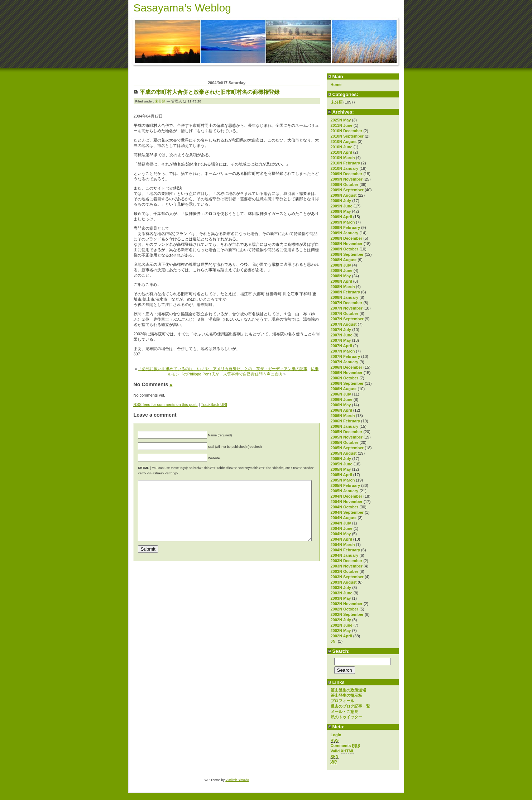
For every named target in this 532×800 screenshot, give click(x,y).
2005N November (347, 437)
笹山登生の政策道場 (348, 690)
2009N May (341, 211)
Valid (343, 751)
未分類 (337, 102)
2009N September (347, 190)
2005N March (343, 480)
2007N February (346, 356)
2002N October (345, 609)
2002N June (342, 625)
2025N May (341, 120)
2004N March (343, 545)
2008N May (341, 276)
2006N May (341, 405)
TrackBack (214, 405)
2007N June (342, 335)
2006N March (343, 416)
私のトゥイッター (346, 717)
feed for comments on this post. (166, 405)
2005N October (345, 442)
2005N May (341, 469)
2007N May (341, 340)
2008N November (347, 244)
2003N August (344, 582)
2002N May (341, 631)
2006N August (344, 389)
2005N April (341, 475)
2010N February (346, 163)
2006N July (341, 394)
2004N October (345, 507)
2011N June (342, 125)
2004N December (347, 496)
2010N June (342, 147)
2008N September (347, 254)
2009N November (347, 179)
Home (336, 85)
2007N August (344, 324)
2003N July (341, 588)
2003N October (345, 571)
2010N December (347, 131)
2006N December (347, 367)
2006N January (345, 426)
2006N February (346, 421)
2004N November (347, 502)
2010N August (344, 142)
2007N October (345, 313)
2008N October (345, 249)
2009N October (345, 185)
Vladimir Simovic (237, 780)
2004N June (342, 528)
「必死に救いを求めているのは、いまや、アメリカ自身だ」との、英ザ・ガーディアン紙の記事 (223, 369)
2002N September (347, 614)
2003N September (347, 577)
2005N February (346, 485)
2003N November (347, 566)
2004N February (346, 550)
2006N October (345, 378)
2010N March (343, 158)
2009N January (345, 233)
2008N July (341, 265)
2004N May (341, 534)
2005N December (347, 432)
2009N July (341, 201)
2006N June (342, 399)
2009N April (341, 217)
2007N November (347, 308)
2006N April (341, 410)
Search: (341, 651)
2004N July (341, 523)
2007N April (341, 346)
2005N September (347, 448)
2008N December (347, 238)
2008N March (343, 287)
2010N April (341, 152)
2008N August (344, 260)
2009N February (346, 227)
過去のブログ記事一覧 (350, 706)
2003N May (341, 598)
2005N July (341, 459)
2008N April (341, 281)
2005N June (342, 464)
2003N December (347, 561)
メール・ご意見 (344, 712)
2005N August (344, 453)
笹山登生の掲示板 (346, 695)
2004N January (345, 555)
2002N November (347, 604)
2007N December (347, 303)
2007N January (345, 362)
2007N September (347, 319)
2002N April (341, 636)
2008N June (342, 270)
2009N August (344, 195)
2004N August (344, 518)
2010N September (347, 136)
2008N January (345, 297)
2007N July (341, 330)
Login (336, 735)
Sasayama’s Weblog (182, 8)
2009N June (342, 206)
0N (334, 641)
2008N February (346, 292)
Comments (346, 746)
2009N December (347, 174)
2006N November (347, 373)
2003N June (342, 593)
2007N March (343, 351)
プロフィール (342, 701)
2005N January (345, 491)
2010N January (345, 168)
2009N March (343, 222)
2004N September (347, 512)
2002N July (341, 620)
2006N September (347, 383)
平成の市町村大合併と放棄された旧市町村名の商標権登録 (210, 92)
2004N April (341, 539)
